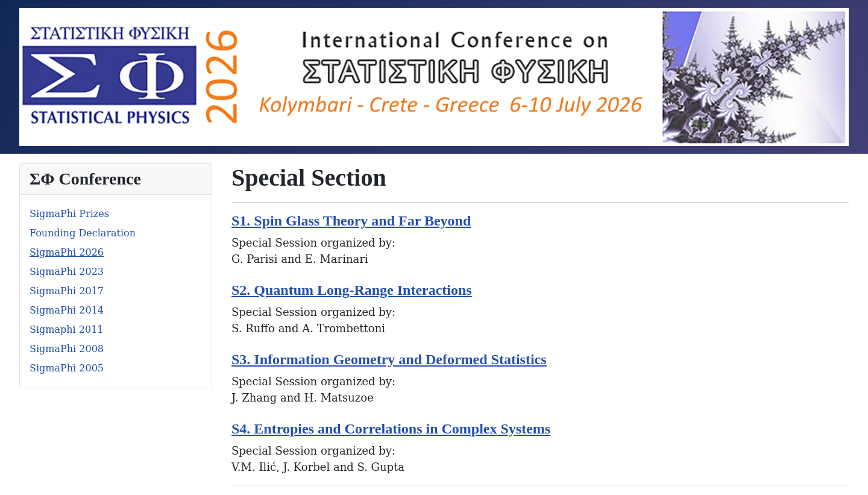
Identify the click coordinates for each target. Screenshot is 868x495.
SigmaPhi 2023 (67, 272)
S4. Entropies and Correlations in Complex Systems (391, 429)
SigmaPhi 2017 (67, 291)
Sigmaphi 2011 (67, 329)
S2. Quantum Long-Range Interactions (352, 290)
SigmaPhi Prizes (69, 214)
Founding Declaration (83, 233)
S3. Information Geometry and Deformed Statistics (389, 359)
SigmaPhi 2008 (67, 349)
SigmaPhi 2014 (67, 310)
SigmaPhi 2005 (67, 368)
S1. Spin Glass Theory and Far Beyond (351, 221)
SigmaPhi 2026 (67, 252)
